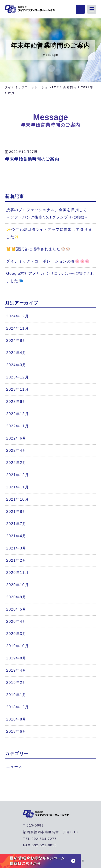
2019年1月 (16, 695)
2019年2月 (16, 683)
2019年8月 (16, 658)
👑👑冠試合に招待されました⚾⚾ (38, 249)
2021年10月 (17, 499)
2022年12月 (17, 414)
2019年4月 (16, 670)
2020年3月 (16, 634)
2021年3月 (16, 548)
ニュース (14, 767)
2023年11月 (17, 389)
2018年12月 (17, 707)
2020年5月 (16, 609)
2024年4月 (16, 353)
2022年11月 (17, 426)
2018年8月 (16, 719)
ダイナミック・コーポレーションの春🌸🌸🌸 (48, 261)
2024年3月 (16, 365)
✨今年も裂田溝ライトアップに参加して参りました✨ (49, 233)
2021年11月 (17, 487)
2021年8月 (16, 512)
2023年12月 (17, 377)
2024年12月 (17, 316)
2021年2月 (16, 560)
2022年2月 (16, 463)
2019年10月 (17, 646)
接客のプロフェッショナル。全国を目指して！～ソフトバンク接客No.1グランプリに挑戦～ (49, 214)
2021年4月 (16, 536)
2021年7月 (16, 524)
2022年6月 (16, 438)
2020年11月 (17, 573)
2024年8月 (16, 341)
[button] (92, 9)
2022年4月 (16, 450)
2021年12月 (17, 475)
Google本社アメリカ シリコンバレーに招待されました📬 (50, 277)
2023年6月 (16, 402)
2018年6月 (16, 731)
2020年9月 (16, 597)
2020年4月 (16, 621)
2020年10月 (17, 585)
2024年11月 (17, 328)
